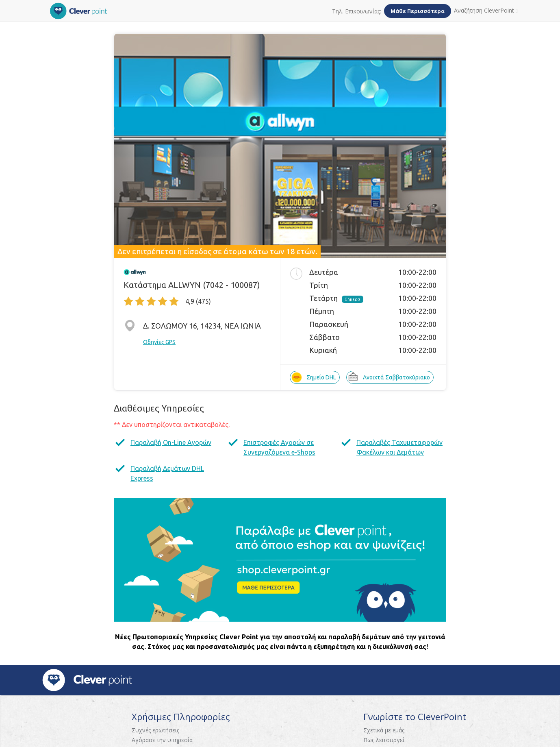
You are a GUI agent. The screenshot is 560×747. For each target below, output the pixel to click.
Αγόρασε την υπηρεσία (162, 740)
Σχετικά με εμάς (384, 730)
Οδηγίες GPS (159, 342)
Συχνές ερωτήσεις (155, 730)
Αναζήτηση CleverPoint (486, 10)
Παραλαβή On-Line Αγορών (171, 442)
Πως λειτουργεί (384, 740)
